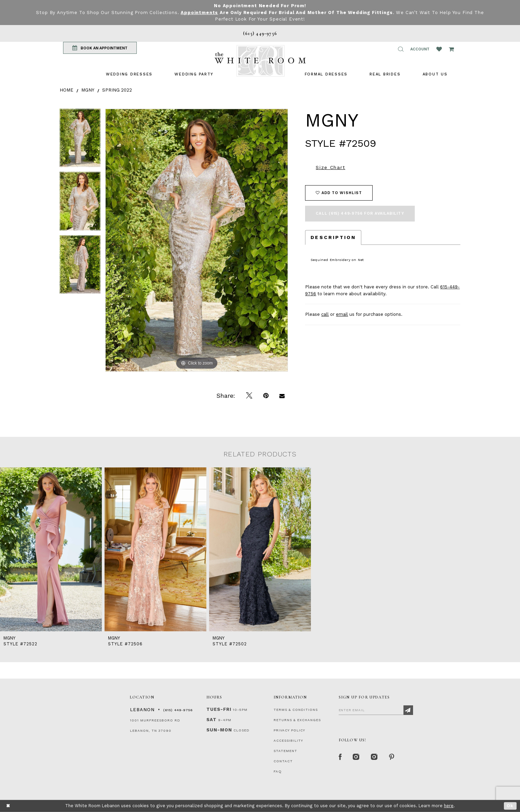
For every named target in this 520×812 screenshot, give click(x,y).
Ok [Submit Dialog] (510, 806)
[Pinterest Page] (392, 757)
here (449, 806)
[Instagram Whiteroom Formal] (356, 757)
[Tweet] (249, 396)
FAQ (278, 771)
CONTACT (283, 761)
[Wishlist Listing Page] (439, 49)
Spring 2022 (117, 90)
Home (66, 90)
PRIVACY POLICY (289, 730)
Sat (211, 720)
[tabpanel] (80, 140)
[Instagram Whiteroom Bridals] (374, 757)
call (325, 314)
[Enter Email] (376, 710)
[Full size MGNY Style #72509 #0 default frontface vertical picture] (197, 240)
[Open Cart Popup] (451, 49)
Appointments (199, 13)
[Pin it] (266, 396)
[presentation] (51, 549)
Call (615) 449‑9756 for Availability (360, 213)
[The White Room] (260, 61)
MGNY (88, 90)
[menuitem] (129, 74)
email (342, 314)
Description (333, 237)
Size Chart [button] (330, 167)
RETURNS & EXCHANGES (297, 720)
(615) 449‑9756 (178, 710)
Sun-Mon (219, 730)
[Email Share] (282, 396)
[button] (401, 49)
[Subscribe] (408, 710)
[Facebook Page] (340, 757)
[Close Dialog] (8, 806)
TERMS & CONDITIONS (296, 710)
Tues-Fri (219, 709)
